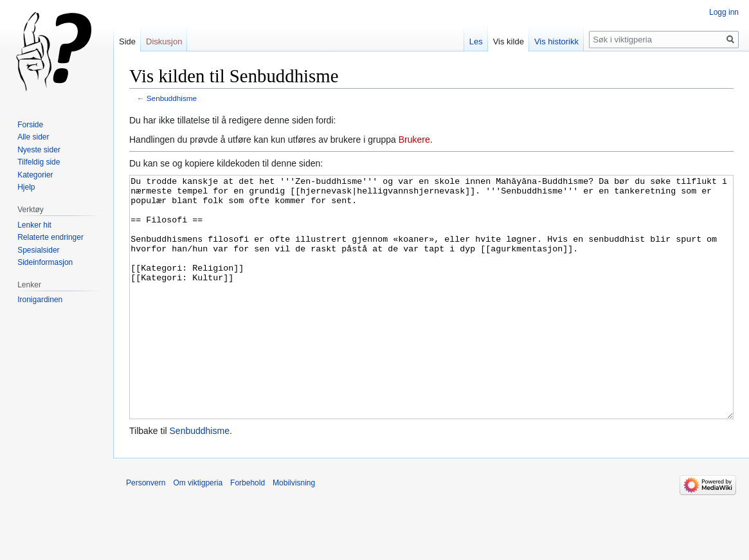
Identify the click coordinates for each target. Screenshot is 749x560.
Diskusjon (164, 41)
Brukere (414, 140)
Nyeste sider (39, 150)
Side (127, 41)
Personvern (146, 531)
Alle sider (33, 137)
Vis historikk (556, 41)
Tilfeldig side (39, 162)
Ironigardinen (40, 300)
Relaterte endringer (50, 237)
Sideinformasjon (45, 262)
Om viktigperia (198, 531)
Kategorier (35, 175)
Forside (30, 125)
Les (476, 41)
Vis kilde (509, 41)
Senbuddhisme (172, 98)
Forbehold (248, 531)
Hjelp (26, 187)
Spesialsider (38, 250)
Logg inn (724, 12)
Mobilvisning (294, 531)
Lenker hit (34, 225)
